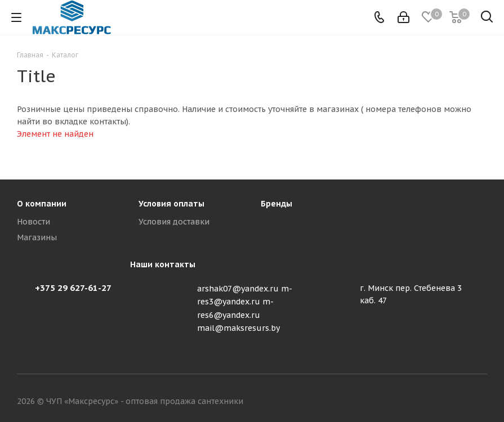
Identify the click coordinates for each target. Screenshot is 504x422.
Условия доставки (174, 222)
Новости (34, 222)
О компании (42, 204)
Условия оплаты (171, 204)
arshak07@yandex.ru (238, 289)
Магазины (37, 237)
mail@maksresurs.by (238, 328)
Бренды (276, 204)
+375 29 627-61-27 (73, 288)
